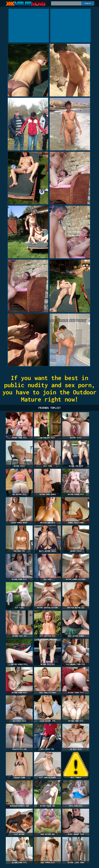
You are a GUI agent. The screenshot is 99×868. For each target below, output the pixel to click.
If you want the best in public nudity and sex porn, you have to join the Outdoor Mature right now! (49, 389)
